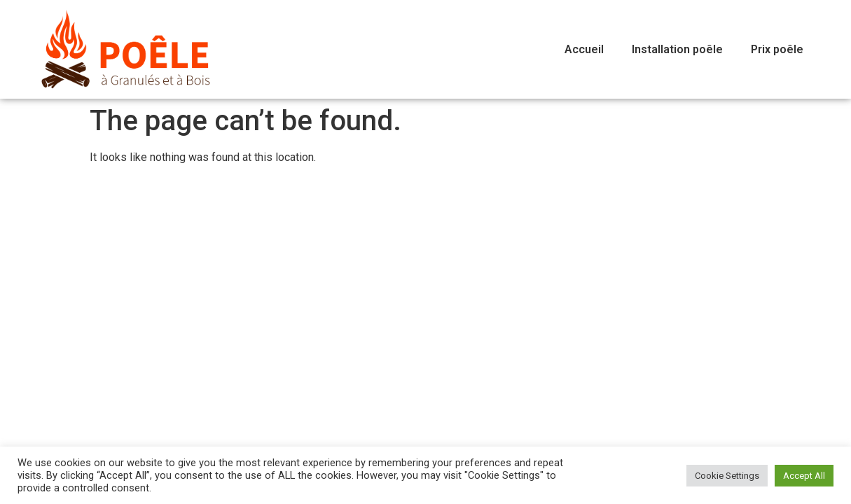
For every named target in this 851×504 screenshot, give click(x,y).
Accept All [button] (804, 476)
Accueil (584, 49)
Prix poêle (777, 49)
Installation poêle (677, 49)
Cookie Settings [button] (727, 476)
